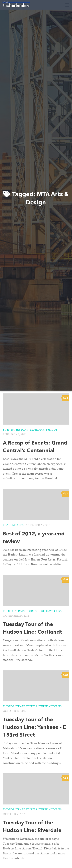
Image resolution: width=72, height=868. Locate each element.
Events (8, 430)
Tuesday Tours (50, 611)
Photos (52, 430)
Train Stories (13, 525)
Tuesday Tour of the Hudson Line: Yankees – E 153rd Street (34, 728)
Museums (37, 430)
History (22, 430)
